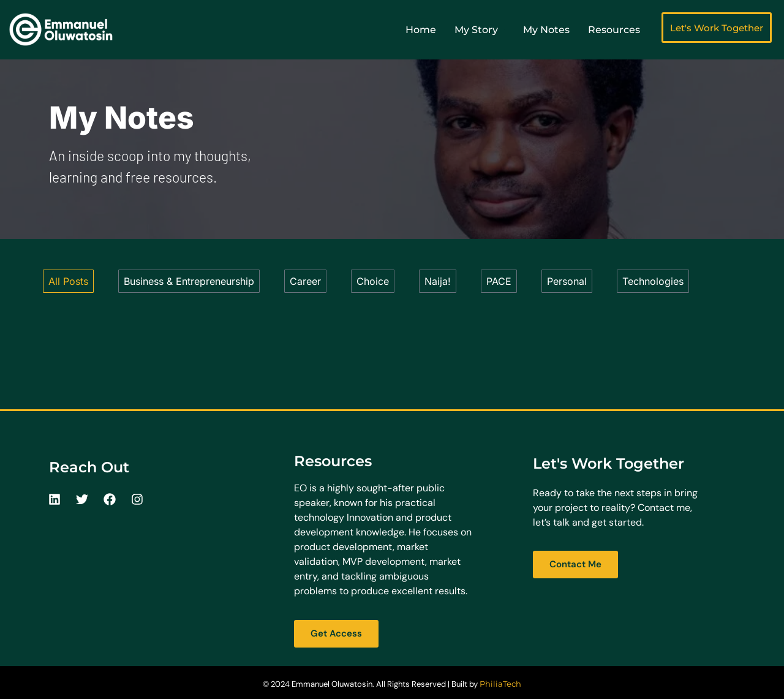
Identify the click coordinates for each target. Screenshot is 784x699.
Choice (373, 281)
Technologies (653, 281)
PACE (499, 281)
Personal (567, 281)
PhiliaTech (500, 684)
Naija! (438, 281)
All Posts (68, 281)
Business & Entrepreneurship (189, 281)
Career (305, 281)
